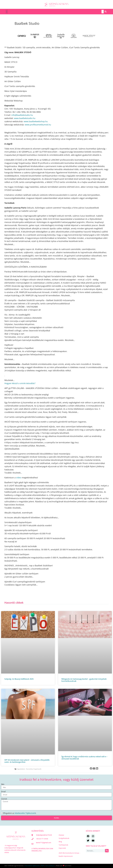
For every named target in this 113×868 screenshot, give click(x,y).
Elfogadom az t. (20, 813)
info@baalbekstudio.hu (22, 115)
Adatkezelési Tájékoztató (25, 813)
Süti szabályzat (50, 866)
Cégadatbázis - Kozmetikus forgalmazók (29, 769)
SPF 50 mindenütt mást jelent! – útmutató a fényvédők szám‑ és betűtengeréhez (27, 761)
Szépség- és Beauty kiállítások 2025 (19, 679)
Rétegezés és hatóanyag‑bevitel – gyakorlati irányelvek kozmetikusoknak (84, 680)
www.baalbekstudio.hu (25, 118)
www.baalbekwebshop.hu (36, 121)
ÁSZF (42, 866)
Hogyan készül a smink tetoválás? (20, 383)
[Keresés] (106, 12)
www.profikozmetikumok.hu (38, 125)
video (19, 478)
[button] (7, 12)
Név (3, 784)
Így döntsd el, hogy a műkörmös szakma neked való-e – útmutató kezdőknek (84, 758)
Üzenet (4, 799)
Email (3, 792)
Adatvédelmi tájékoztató (32, 866)
